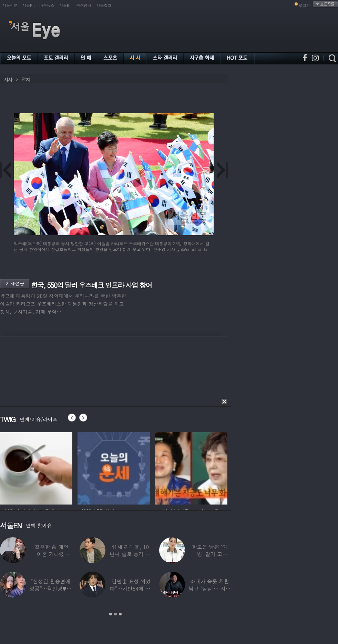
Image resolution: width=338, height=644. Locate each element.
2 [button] (115, 614)
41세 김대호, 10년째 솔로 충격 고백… (130, 554)
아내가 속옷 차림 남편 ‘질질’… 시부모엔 (209, 588)
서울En (65, 5)
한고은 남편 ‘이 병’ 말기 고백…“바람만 (210, 554)
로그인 (304, 5)
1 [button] (111, 614)
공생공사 (84, 5)
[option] (36, 467)
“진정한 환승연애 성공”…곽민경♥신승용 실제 (50, 588)
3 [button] (120, 614)
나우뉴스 (47, 5)
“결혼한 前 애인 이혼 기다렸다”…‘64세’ (51, 554)
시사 (8, 79)
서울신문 (10, 5)
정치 (25, 79)
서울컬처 (104, 5)
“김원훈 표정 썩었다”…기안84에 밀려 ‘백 (130, 588)
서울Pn (28, 5)
